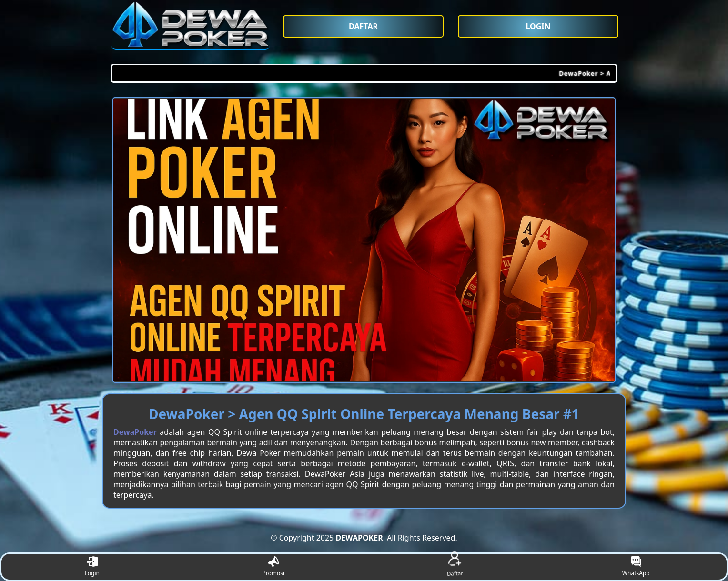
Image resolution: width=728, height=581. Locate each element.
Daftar (455, 567)
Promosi (273, 567)
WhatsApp (636, 567)
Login (92, 567)
